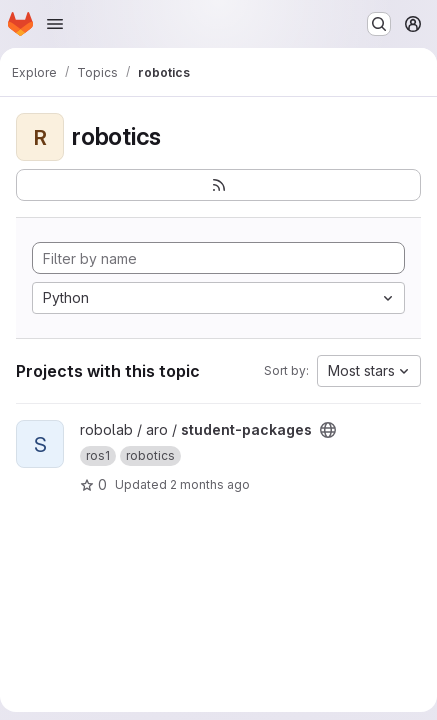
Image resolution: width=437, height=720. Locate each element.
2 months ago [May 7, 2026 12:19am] (210, 484)
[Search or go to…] (379, 24)
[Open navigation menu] (55, 24)
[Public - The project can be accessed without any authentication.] (328, 430)
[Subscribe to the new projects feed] (218, 185)
